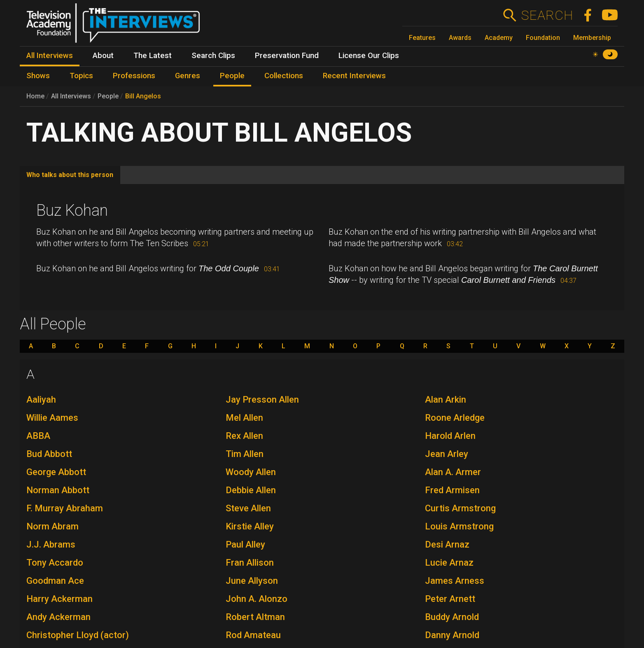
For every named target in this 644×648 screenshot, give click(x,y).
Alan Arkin (446, 400)
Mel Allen (244, 418)
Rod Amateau (253, 635)
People (108, 96)
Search (547, 15)
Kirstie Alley (250, 526)
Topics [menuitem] (81, 76)
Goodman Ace (55, 581)
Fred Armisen (452, 490)
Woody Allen (251, 472)
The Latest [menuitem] (153, 56)
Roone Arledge (455, 418)
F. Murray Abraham (65, 508)
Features (422, 38)
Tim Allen (245, 454)
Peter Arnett (450, 599)
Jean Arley (447, 454)
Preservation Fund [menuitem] (287, 56)
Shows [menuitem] (38, 76)
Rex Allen (244, 436)
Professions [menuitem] (134, 76)
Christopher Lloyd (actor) (78, 635)
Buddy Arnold (452, 617)
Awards (460, 38)
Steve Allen (248, 508)
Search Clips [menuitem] (213, 56)
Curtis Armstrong (460, 508)
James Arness (455, 581)
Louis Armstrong (459, 526)
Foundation (543, 38)
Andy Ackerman (58, 617)
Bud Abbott (49, 454)
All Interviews (71, 96)
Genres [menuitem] (188, 76)
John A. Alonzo (257, 599)
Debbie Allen (251, 490)
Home (35, 96)
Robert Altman (255, 617)
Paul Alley (245, 544)
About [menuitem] (103, 56)
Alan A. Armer (453, 472)
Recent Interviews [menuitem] (354, 76)
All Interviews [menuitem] (50, 56)
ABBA (38, 436)
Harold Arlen (450, 436)
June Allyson (252, 581)
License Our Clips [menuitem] (369, 56)
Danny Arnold (452, 635)
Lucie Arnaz (449, 563)
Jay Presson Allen (262, 400)
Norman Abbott (58, 490)
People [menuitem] (232, 76)
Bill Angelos (143, 96)
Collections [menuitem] (284, 76)
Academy (499, 38)
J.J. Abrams (51, 544)
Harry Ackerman (59, 599)
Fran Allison (250, 563)
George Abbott (56, 472)
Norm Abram (52, 526)
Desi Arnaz (447, 544)
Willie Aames (52, 418)
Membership (592, 38)
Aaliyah (41, 400)
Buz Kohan (72, 210)
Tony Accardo (55, 563)
